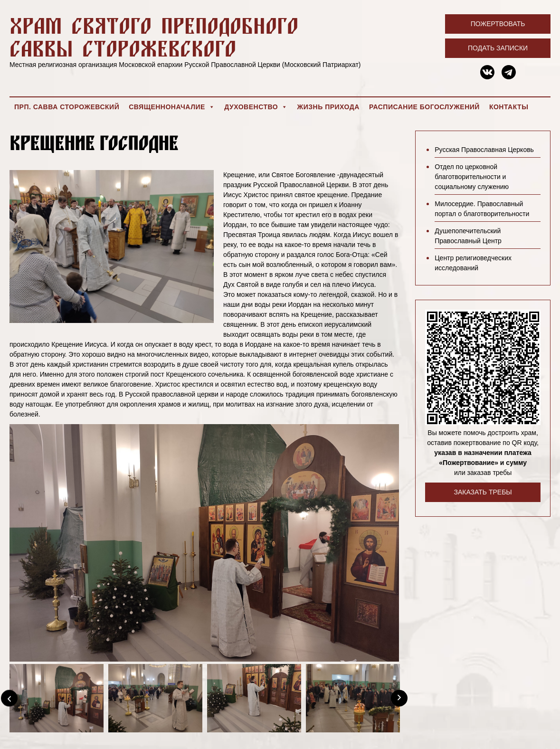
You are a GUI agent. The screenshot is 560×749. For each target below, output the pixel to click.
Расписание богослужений (424, 107)
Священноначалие (172, 107)
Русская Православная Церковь (484, 150)
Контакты (509, 107)
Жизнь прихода (328, 107)
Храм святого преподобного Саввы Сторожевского (154, 37)
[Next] (399, 698)
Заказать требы (483, 492)
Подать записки (498, 48)
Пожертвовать (498, 24)
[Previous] (9, 698)
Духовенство (256, 107)
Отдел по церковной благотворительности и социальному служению (472, 177)
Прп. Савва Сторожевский (67, 107)
